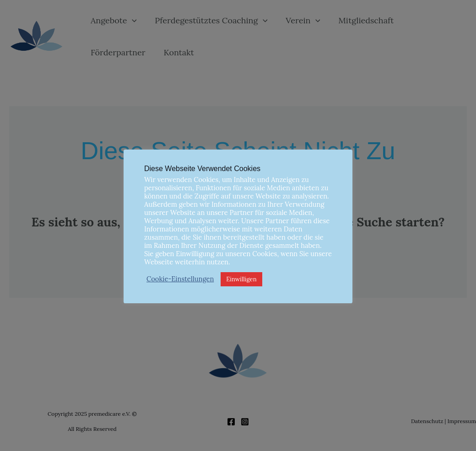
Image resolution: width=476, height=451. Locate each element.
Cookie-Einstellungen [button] (180, 279)
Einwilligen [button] (241, 279)
